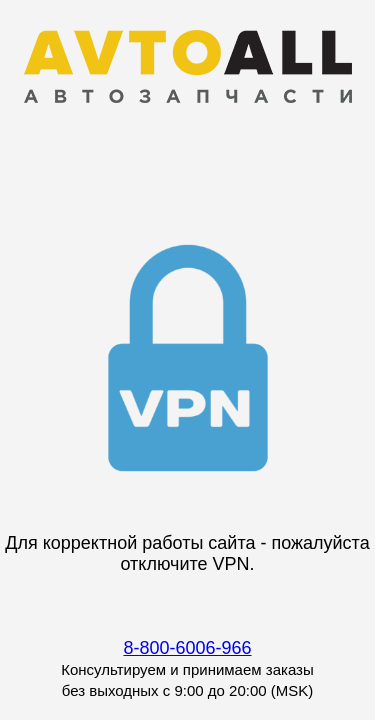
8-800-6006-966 (187, 648)
